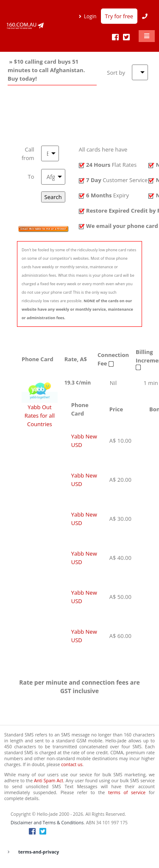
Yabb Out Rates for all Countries (40, 416)
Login (90, 16)
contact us (72, 764)
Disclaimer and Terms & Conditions (47, 823)
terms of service (127, 792)
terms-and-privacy (39, 852)
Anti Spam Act (49, 781)
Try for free (119, 16)
